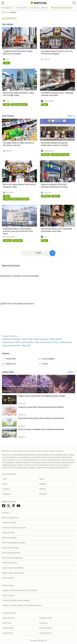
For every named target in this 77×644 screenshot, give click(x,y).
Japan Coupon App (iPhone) (13, 568)
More (70, 116)
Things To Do (7, 8)
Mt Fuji (25, 339)
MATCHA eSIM (8, 578)
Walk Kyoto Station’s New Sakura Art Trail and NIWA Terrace (28, 386)
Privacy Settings (45, 628)
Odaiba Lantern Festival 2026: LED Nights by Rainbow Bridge (42, 396)
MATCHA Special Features (62, 8)
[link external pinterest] (14, 507)
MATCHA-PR (10, 237)
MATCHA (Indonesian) (11, 548)
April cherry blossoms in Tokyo (47, 342)
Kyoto (5, 484)
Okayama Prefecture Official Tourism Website (20, 590)
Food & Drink (22, 8)
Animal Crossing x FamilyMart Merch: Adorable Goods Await (41, 429)
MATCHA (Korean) (9, 538)
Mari (8, 59)
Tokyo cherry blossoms (12, 339)
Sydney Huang (49, 151)
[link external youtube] (19, 507)
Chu (45, 237)
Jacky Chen (10, 193)
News (45, 8)
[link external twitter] (9, 507)
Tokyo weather (56, 339)
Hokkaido (43, 484)
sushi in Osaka (28, 342)
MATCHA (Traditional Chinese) (14, 528)
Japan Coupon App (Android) (13, 573)
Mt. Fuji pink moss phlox (39, 339)
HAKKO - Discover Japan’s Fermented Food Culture (22, 605)
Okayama (43, 494)
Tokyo (5, 479)
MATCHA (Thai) (8, 533)
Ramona (9, 151)
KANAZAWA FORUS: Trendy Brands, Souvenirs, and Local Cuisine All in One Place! (18, 231)
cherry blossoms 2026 (11, 342)
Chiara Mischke (49, 101)
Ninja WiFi (27, 346)
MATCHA (47, 59)
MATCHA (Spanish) (10, 563)
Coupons (34, 8)
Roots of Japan (8, 595)
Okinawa (43, 489)
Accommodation (46, 359)
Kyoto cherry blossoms (12, 346)
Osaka (42, 479)
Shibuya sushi (66, 342)
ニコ (8, 101)
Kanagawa (7, 494)
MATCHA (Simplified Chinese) (14, 543)
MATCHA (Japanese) (10, 518)
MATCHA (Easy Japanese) (12, 558)
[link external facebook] (4, 507)
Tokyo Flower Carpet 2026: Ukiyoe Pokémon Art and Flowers (41, 418)
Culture (43, 364)
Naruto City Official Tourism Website (16, 600)
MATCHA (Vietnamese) (11, 553)
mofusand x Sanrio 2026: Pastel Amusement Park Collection (41, 407)
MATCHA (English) (9, 523)
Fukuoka (6, 489)
